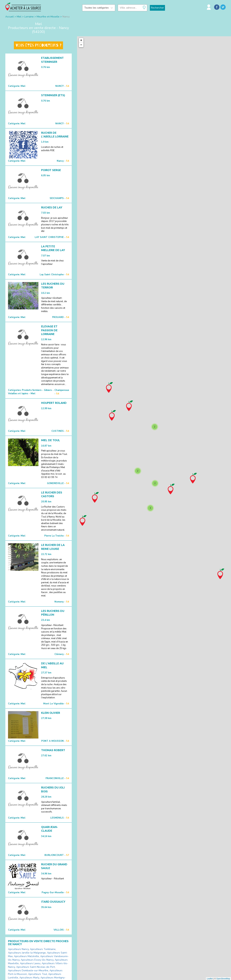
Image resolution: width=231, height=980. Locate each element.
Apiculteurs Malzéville (26, 956)
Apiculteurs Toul (38, 974)
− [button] (81, 45)
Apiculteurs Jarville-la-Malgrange (27, 953)
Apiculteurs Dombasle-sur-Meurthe (28, 970)
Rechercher (157, 8)
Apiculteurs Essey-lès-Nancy (37, 960)
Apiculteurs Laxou (30, 963)
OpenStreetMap (223, 979)
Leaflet (210, 979)
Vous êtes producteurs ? (38, 45)
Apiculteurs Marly (29, 978)
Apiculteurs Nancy (18, 949)
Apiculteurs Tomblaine (43, 949)
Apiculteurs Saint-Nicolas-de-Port (36, 967)
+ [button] (81, 40)
